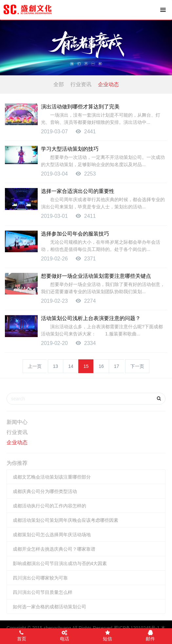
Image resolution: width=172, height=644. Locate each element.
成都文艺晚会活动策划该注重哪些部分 (52, 477)
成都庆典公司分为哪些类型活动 (45, 491)
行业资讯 (81, 84)
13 (56, 366)
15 (86, 366)
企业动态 (108, 84)
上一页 (35, 366)
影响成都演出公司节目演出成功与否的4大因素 (60, 563)
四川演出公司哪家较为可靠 (40, 578)
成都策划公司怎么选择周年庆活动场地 (52, 535)
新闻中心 (17, 422)
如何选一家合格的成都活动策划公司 (49, 607)
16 (101, 366)
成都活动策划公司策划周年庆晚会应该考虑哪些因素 (66, 520)
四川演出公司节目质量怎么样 (43, 592)
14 (71, 366)
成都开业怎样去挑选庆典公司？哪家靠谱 (54, 549)
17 (117, 366)
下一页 (137, 366)
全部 (59, 84)
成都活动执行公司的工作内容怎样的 (49, 506)
